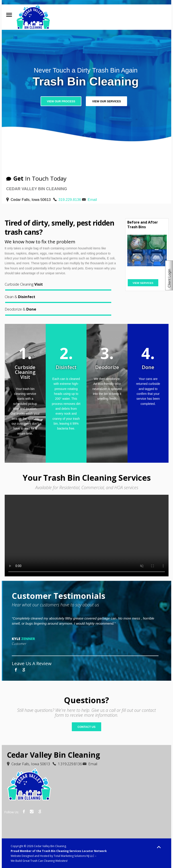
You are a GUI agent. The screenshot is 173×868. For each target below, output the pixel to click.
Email (92, 200)
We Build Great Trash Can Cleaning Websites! (39, 861)
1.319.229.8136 (70, 764)
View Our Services (106, 101)
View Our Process (61, 101)
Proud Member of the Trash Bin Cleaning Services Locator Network (59, 851)
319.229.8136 (70, 200)
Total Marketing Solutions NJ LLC (74, 856)
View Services (143, 283)
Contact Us (87, 727)
